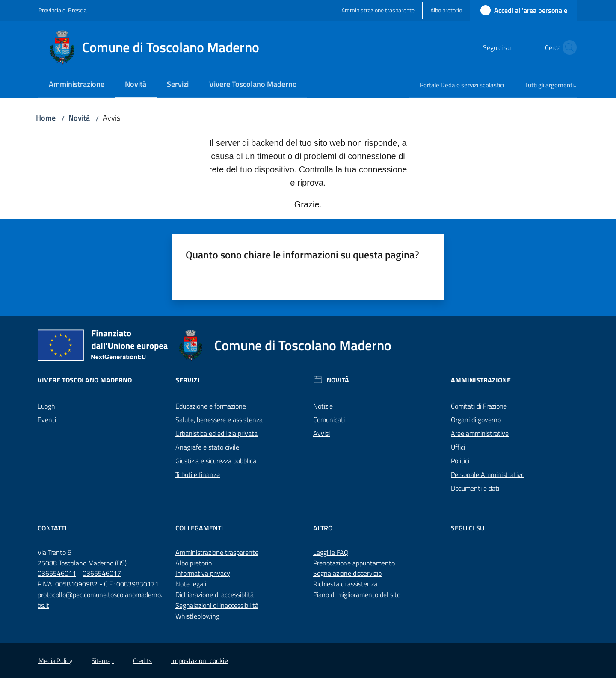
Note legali (191, 584)
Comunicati (329, 420)
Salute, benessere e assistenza (219, 420)
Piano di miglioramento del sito (357, 595)
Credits (142, 661)
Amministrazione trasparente (217, 552)
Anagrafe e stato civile (207, 447)
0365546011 (57, 573)
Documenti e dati (475, 488)
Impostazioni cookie (200, 660)
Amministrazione (481, 380)
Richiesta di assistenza (345, 584)
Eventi (47, 420)
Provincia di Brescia (63, 10)
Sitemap (103, 661)
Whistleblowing (197, 616)
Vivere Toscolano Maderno (85, 380)
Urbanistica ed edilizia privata (216, 433)
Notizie (323, 406)
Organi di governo (476, 420)
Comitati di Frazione (479, 406)
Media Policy (55, 661)
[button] (567, 47)
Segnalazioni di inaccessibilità (217, 605)
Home (46, 118)
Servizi (188, 380)
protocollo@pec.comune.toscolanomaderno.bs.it (100, 600)
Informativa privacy (203, 573)
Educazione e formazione (211, 406)
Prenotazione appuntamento (354, 563)
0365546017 (102, 573)
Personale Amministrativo (488, 474)
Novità (79, 118)
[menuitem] (77, 85)
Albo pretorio (194, 563)
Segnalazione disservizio (347, 573)
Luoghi (47, 406)
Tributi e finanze (198, 474)
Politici (460, 461)
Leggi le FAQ (331, 552)
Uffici (458, 447)
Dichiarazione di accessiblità (215, 595)
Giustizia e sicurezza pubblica (216, 461)
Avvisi (321, 433)
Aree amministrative (480, 433)
